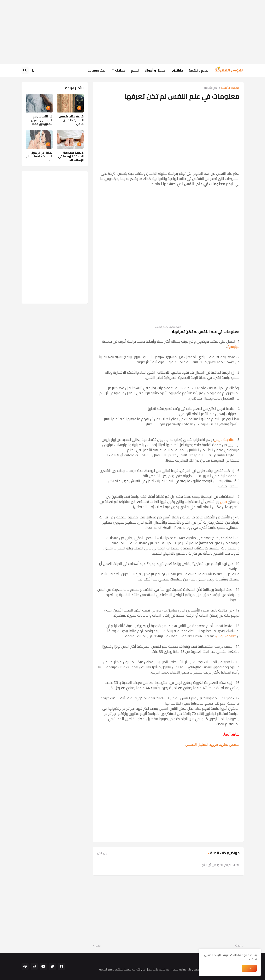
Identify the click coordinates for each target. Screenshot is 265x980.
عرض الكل (103, 853)
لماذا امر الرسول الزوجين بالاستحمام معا (39, 156)
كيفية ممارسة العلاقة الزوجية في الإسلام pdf (71, 156)
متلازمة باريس (224, 440)
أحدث (238, 946)
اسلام (135, 70)
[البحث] (25, 71)
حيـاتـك (120, 70)
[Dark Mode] (33, 71)
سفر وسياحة (97, 70)
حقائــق (178, 70)
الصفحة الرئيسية (230, 88)
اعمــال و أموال (156, 70)
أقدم (98, 946)
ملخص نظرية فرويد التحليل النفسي (212, 745)
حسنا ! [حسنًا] (249, 968)
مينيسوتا (233, 346)
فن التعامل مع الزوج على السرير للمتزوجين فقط (42, 120)
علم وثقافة (211, 88)
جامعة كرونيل (226, 636)
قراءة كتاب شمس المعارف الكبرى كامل (71, 120)
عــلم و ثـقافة (198, 70)
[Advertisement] (133, 32)
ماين (223, 502)
